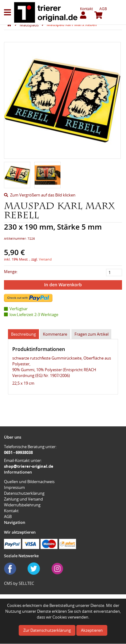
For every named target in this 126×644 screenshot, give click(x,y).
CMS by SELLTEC (19, 583)
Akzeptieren (92, 630)
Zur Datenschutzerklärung (47, 630)
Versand (45, 259)
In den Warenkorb (63, 285)
